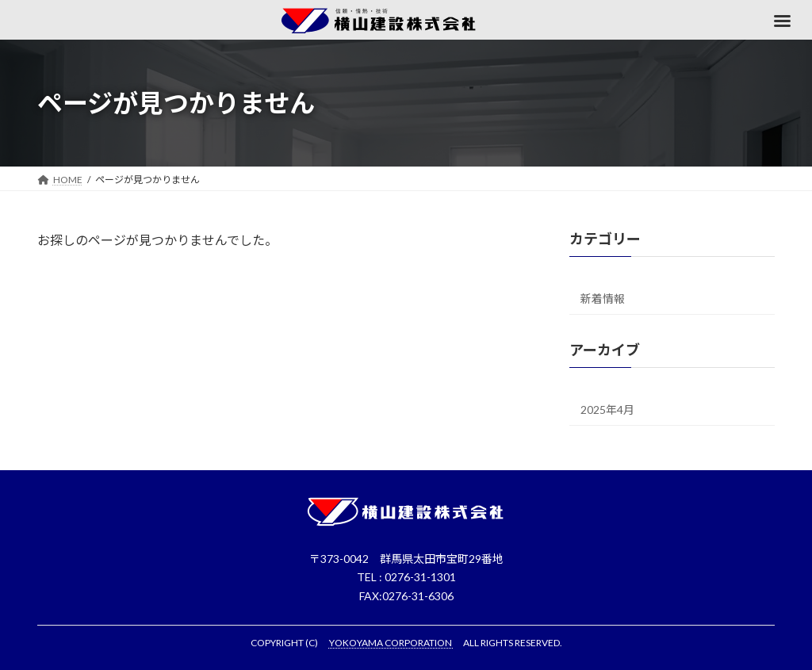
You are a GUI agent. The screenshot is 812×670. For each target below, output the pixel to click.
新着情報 (603, 299)
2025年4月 (607, 410)
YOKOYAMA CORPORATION (391, 643)
